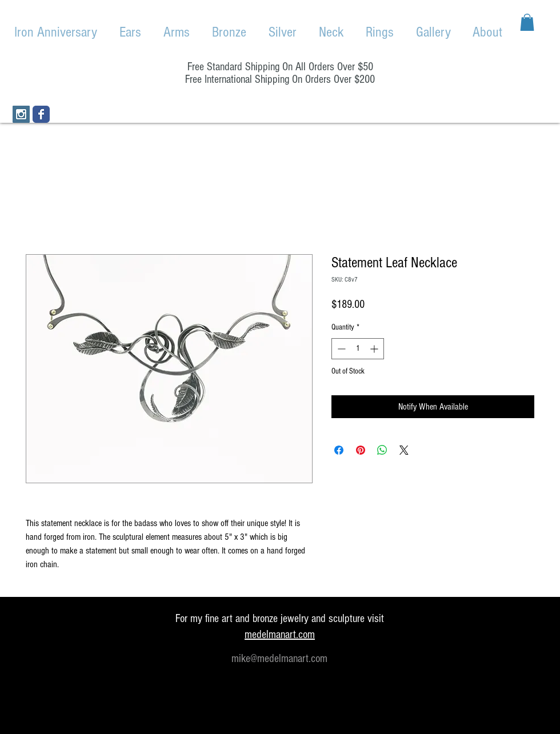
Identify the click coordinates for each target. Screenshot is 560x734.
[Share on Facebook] (339, 450)
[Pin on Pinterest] (361, 450)
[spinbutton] (358, 349)
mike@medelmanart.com (279, 659)
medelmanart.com (280, 635)
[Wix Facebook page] (41, 114)
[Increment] (375, 349)
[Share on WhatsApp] (382, 450)
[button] (527, 22)
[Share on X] (404, 450)
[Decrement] (340, 349)
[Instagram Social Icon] (21, 114)
